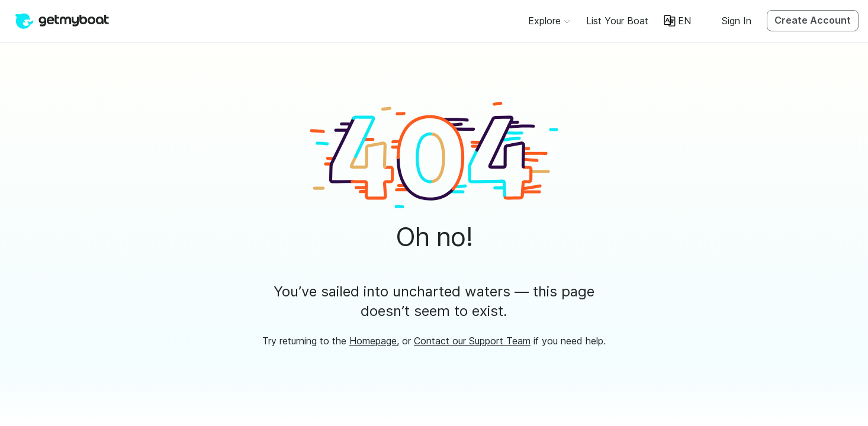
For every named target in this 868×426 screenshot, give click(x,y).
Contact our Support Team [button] (472, 341)
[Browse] (549, 21)
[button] (617, 21)
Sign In (737, 21)
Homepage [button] (373, 341)
